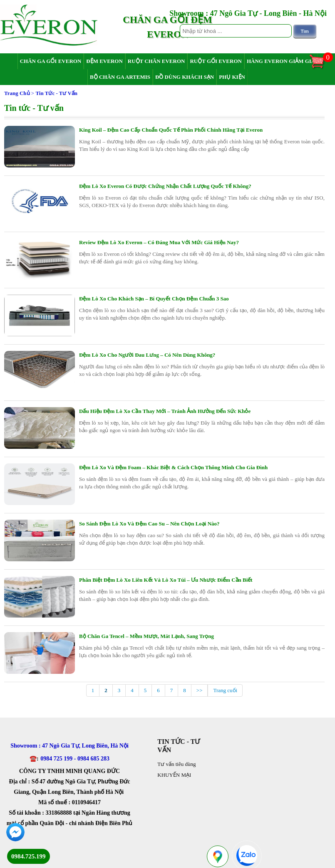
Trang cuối (225, 690)
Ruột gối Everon (216, 61)
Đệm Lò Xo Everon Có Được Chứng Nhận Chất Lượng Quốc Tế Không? (165, 186)
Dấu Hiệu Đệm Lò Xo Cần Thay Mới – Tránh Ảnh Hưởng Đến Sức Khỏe (165, 411)
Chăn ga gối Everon (51, 61)
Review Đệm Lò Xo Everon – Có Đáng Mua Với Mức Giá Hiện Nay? (159, 242)
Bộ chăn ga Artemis (120, 77)
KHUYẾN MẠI (174, 775)
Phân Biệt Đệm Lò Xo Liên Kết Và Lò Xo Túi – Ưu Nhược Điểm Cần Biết (166, 580)
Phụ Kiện (232, 77)
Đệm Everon (104, 61)
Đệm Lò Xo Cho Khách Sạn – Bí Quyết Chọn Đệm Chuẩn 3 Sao (154, 299)
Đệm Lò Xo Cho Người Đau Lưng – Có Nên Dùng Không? (147, 355)
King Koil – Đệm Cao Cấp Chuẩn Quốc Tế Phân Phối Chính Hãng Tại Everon (171, 130)
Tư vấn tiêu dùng (176, 764)
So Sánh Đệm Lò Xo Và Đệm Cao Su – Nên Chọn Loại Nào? (149, 524)
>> (200, 690)
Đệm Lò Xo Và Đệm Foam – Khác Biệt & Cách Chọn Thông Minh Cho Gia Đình (173, 467)
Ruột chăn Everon (156, 61)
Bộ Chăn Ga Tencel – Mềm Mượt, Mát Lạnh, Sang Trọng (146, 636)
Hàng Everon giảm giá (281, 61)
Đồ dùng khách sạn (185, 77)
